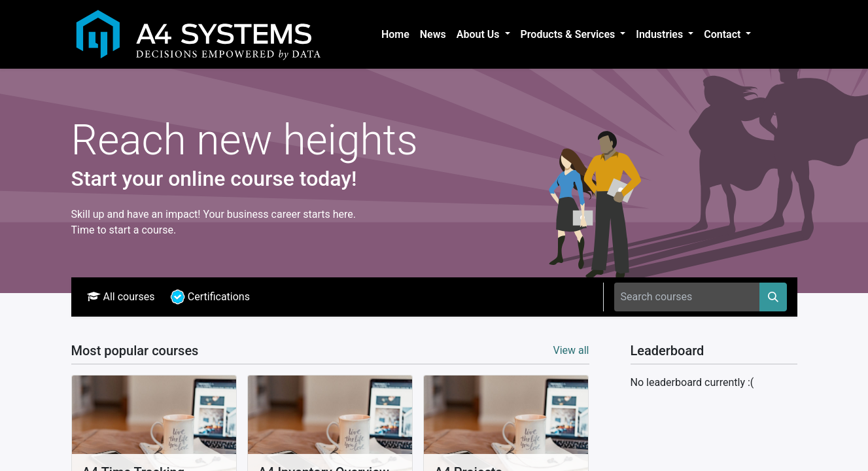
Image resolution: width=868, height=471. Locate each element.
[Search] (773, 297)
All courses (121, 297)
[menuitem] (395, 35)
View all (571, 350)
